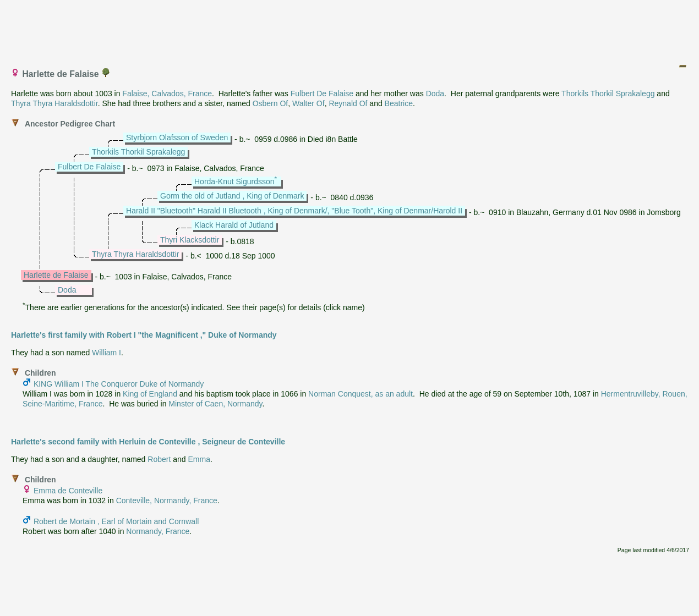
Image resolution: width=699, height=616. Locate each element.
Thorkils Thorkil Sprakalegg (608, 94)
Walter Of (308, 103)
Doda (435, 94)
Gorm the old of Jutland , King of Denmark (232, 196)
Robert (159, 459)
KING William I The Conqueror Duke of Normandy (119, 384)
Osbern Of (271, 103)
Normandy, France (158, 531)
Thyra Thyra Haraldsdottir (54, 103)
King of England (150, 394)
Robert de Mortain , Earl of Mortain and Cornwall (116, 521)
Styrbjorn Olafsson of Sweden (177, 137)
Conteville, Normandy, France (167, 501)
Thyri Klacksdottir (190, 240)
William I (107, 353)
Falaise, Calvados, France (167, 94)
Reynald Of (348, 103)
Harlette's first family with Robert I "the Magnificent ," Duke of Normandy (144, 335)
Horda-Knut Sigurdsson (234, 182)
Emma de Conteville (68, 491)
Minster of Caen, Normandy (215, 404)
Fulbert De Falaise (322, 94)
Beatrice (399, 103)
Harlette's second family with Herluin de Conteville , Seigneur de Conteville (148, 442)
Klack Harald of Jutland (234, 225)
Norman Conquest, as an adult (361, 394)
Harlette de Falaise (56, 275)
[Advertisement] (350, 29)
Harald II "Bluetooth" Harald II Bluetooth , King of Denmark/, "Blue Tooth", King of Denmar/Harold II (294, 211)
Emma (199, 459)
